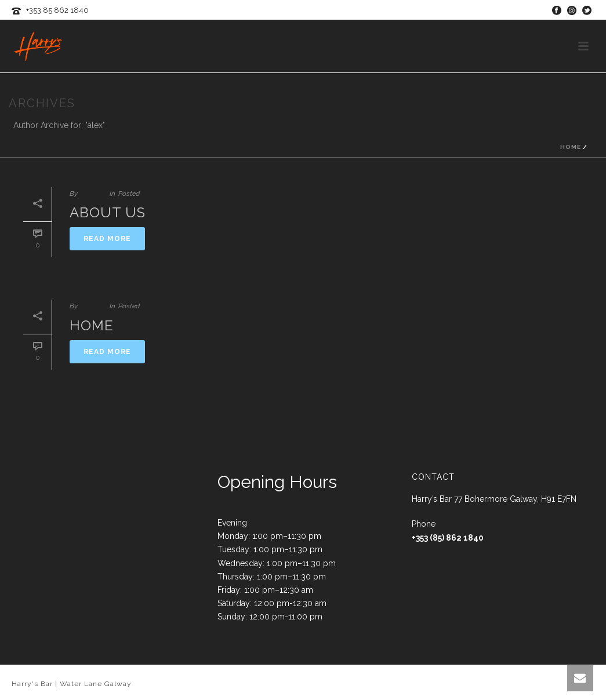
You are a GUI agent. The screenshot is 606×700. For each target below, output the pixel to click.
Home (571, 147)
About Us (108, 212)
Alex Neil (93, 194)
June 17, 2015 (162, 194)
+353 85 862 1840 (57, 10)
